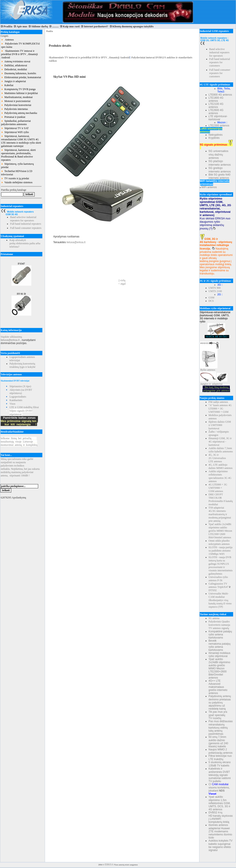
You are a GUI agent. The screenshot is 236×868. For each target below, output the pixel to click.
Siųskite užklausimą (11, 337)
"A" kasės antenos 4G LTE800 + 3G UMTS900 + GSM (220, 409)
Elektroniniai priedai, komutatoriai (21, 77)
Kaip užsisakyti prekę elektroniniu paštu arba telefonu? (25, 243)
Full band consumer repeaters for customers (220, 73)
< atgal (122, 284)
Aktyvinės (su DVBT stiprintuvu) (21, 391)
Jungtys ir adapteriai (13, 81)
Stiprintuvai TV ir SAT (15, 128)
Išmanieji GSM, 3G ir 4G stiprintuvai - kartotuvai (220, 442)
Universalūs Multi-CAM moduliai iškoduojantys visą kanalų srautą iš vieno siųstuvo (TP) (220, 600)
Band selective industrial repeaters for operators (23, 219)
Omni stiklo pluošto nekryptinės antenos (219, 542)
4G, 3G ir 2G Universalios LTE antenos (217, 458)
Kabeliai (7, 85)
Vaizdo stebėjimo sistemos (17, 182)
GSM (212, 298)
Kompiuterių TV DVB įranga (18, 89)
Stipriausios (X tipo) (20, 386)
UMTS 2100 (215, 291)
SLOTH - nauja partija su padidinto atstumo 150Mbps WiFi (221, 551)
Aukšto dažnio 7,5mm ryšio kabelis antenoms (221, 450)
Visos (12, 404)
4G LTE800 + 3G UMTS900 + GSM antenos (218, 488)
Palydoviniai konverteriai (16, 105)
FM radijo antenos (218, 402)
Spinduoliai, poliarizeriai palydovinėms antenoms (16, 123)
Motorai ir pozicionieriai (16, 101)
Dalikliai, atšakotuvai (14, 65)
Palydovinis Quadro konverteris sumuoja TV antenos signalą (219, 625)
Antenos (7, 40)
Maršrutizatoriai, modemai (17, 97)
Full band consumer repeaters (26, 228)
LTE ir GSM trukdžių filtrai (24, 407)
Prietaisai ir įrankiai (13, 117)
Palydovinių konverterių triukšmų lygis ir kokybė (22, 365)
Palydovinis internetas (14, 109)
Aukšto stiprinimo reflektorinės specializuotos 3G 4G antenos (220, 476)
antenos (211, 370)
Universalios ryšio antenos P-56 (218, 579)
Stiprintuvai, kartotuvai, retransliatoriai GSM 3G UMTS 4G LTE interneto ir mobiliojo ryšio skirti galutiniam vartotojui (21, 141)
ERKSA (109, 864)
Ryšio (204, 370)
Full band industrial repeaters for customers (220, 62)
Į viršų (122, 280)
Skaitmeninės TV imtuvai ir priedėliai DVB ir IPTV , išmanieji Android (19, 54)
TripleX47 (223, 587)
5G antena (214, 618)
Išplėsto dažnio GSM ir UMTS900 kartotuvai (220, 425)
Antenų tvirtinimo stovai (16, 61)
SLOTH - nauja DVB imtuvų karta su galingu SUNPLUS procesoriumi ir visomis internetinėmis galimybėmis (221, 565)
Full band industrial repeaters (26, 224)
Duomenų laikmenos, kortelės (19, 73)
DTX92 (213, 590)
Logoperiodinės (18, 397)
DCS (211, 301)
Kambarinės (16, 400)
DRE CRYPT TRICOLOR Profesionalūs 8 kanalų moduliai (221, 499)
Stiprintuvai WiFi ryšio (15, 132)
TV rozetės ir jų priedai (15, 178)
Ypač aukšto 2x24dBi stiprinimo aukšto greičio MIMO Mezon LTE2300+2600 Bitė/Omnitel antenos (220, 531)
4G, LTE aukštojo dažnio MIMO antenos (221, 466)
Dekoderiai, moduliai (14, 69)
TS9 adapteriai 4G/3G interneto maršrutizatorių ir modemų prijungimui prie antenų (220, 514)
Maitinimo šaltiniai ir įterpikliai (20, 93)
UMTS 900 (215, 288)
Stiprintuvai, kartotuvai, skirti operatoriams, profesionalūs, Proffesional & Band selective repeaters (18, 155)
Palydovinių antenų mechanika (19, 113)
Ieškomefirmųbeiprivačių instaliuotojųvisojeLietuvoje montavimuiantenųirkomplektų (19, 442)
